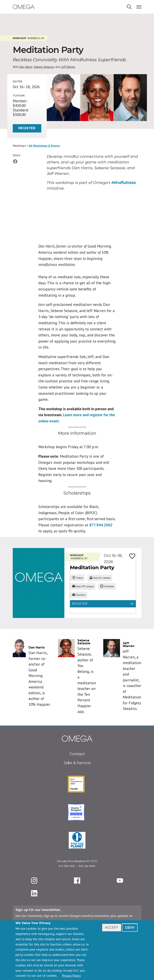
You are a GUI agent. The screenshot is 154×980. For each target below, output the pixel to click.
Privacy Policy (71, 976)
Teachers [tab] (79, 595)
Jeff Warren (68, 67)
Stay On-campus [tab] (100, 578)
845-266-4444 (87, 866)
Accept (112, 927)
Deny (130, 927)
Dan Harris (26, 67)
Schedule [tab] (107, 586)
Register (27, 128)
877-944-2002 (67, 866)
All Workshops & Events (44, 146)
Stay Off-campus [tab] (83, 586)
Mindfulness (124, 183)
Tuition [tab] (77, 578)
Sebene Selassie (44, 67)
